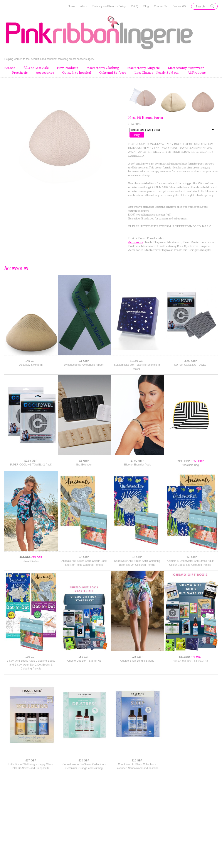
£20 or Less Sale (36, 68)
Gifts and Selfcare (113, 73)
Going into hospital (77, 73)
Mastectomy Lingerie (144, 68)
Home (71, 6)
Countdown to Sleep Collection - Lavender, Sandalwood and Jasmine (137, 766)
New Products (68, 68)
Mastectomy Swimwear (186, 68)
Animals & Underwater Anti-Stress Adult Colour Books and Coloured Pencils (190, 563)
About (84, 6)
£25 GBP (137, 657)
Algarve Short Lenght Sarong (137, 661)
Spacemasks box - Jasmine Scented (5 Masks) (137, 367)
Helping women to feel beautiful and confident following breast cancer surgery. (50, 59)
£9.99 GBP (31, 461)
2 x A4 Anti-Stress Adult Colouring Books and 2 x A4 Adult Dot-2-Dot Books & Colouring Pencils (31, 665)
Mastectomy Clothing (103, 68)
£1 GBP (84, 361)
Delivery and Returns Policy (109, 6)
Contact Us (161, 6)
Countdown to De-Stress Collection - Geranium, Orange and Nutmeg (84, 766)
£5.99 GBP (190, 361)
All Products (197, 73)
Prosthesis (20, 73)
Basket (179, 6)
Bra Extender (84, 465)
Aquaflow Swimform (31, 365)
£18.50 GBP (137, 361)
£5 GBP (84, 557)
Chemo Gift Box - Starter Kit (84, 661)
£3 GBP (84, 461)
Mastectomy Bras (178, 242)
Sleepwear (160, 242)
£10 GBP (31, 657)
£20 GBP (84, 761)
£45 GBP (31, 361)
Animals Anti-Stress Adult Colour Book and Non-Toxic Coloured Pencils (84, 563)
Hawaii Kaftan (31, 561)
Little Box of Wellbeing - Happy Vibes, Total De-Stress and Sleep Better (31, 766)
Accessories (45, 73)
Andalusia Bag (190, 465)
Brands (10, 68)
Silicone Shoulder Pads (137, 465)
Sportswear (191, 246)
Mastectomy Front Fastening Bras (162, 246)
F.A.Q (135, 6)
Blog (146, 6)
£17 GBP (31, 761)
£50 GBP (84, 657)
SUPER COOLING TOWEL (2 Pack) (31, 465)
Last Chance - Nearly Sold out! (157, 73)
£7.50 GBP (137, 461)
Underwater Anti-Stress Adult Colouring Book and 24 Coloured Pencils (137, 563)
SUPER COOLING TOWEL (190, 365)
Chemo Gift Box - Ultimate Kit (190, 661)
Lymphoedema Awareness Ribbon (84, 365)
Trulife (149, 242)
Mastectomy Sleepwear (159, 250)
